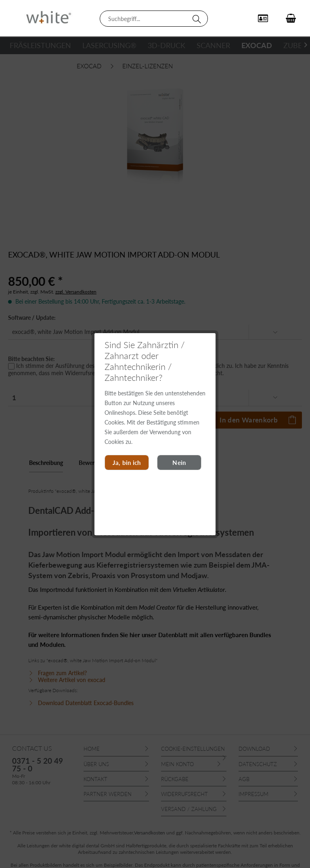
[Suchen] (198, 19)
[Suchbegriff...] (154, 19)
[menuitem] (154, 19)
